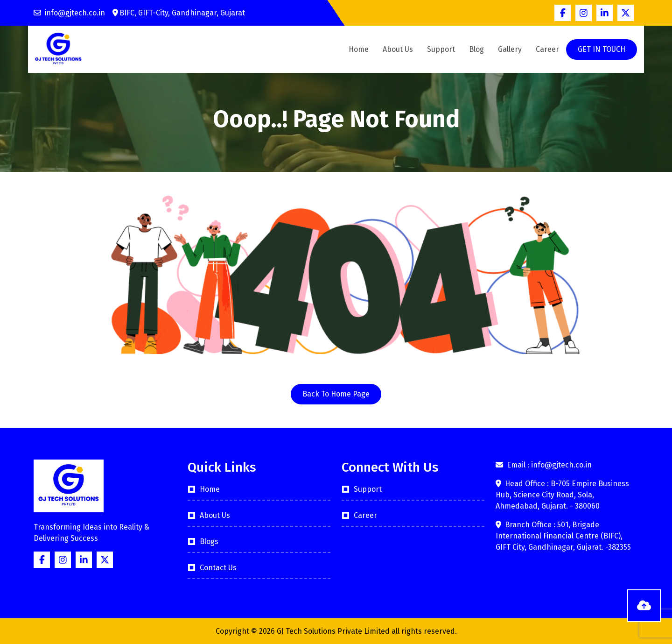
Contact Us (218, 568)
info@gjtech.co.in (69, 13)
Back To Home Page (336, 394)
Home (359, 49)
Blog (476, 49)
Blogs (209, 541)
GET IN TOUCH (602, 49)
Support (441, 49)
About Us (398, 49)
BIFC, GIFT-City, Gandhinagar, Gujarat (179, 13)
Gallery (510, 49)
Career (547, 49)
